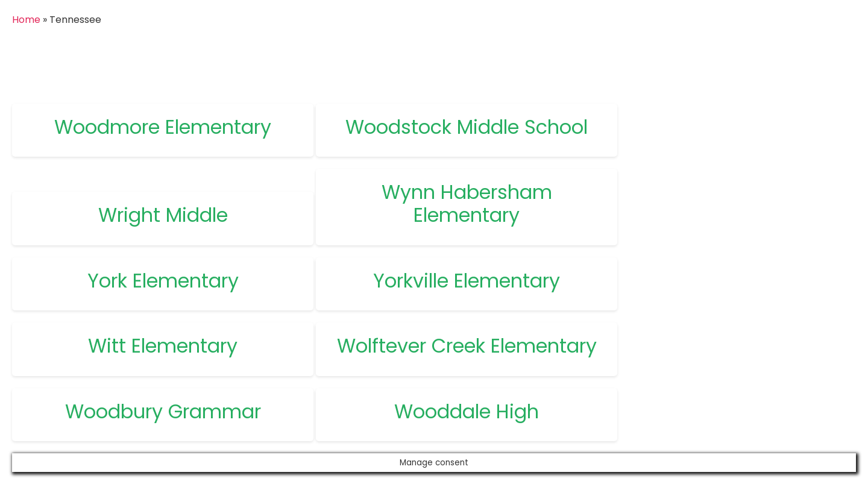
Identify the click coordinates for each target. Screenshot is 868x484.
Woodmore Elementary (163, 127)
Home (26, 20)
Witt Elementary (163, 346)
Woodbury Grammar (163, 411)
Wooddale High (467, 411)
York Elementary (163, 281)
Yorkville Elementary (467, 281)
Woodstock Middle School (467, 127)
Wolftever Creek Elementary (467, 346)
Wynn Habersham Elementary (467, 203)
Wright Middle (163, 215)
